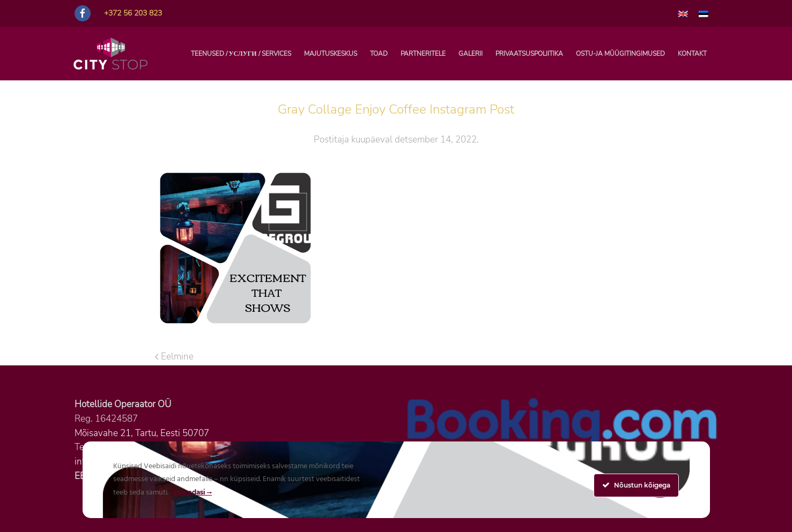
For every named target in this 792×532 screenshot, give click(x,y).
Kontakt (692, 54)
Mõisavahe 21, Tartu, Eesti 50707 (142, 433)
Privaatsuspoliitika (529, 54)
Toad (379, 54)
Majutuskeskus (331, 54)
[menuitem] (683, 13)
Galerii (471, 54)
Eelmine (174, 357)
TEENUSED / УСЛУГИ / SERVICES (241, 54)
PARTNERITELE (423, 54)
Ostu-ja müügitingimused (620, 54)
